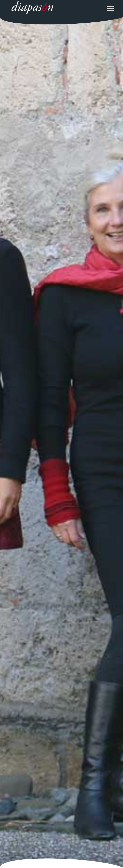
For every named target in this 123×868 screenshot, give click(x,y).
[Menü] (108, 8)
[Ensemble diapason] (51, 8)
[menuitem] (108, 8)
